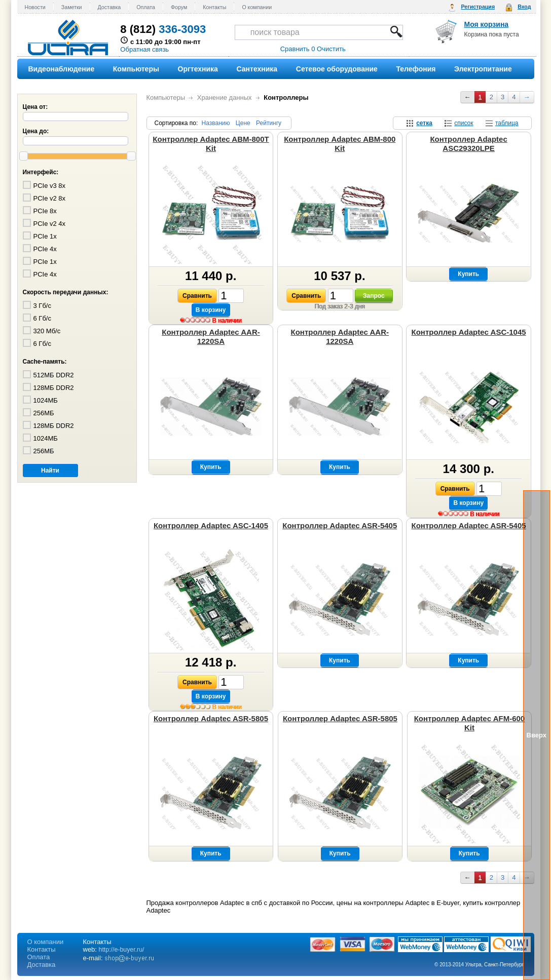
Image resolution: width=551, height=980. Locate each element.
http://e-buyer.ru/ (122, 950)
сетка (424, 123)
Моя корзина (487, 24)
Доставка (109, 7)
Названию (216, 123)
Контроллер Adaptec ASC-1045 (469, 332)
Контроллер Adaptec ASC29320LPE (468, 144)
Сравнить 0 (298, 49)
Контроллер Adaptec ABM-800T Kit (211, 144)
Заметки (72, 7)
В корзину (211, 310)
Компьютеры (166, 97)
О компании (257, 7)
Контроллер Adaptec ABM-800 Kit (340, 144)
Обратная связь (144, 49)
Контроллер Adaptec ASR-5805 (211, 718)
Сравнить (197, 296)
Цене (243, 123)
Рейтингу (269, 123)
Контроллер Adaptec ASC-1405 (211, 525)
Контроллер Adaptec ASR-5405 (340, 525)
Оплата (146, 7)
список (464, 123)
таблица (507, 123)
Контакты (214, 7)
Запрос (374, 296)
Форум (179, 7)
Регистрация (478, 7)
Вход (524, 7)
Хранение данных (225, 97)
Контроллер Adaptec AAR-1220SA (211, 337)
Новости (35, 7)
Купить (468, 274)
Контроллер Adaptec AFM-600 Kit (470, 723)
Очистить (331, 49)
